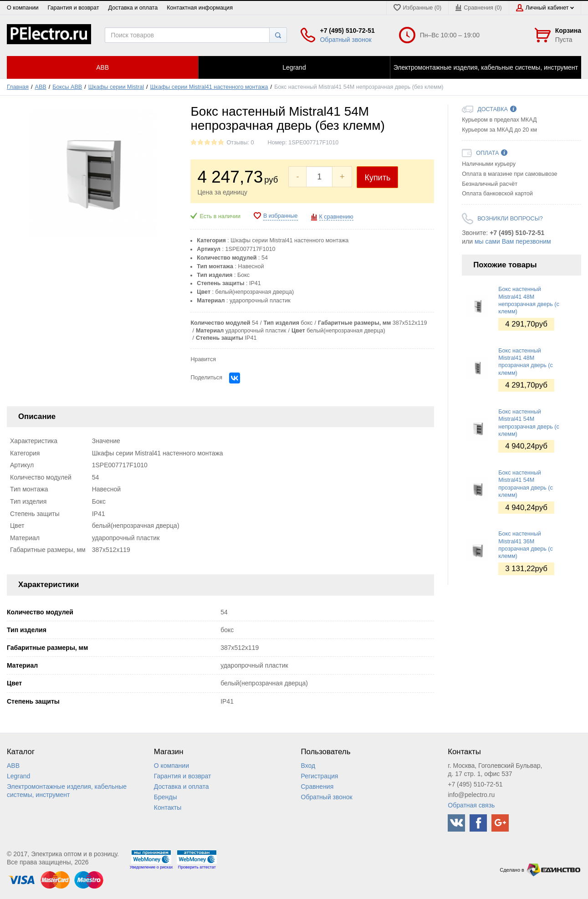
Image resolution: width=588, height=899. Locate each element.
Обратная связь (471, 805)
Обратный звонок (345, 40)
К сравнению (336, 217)
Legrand (18, 776)
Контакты (168, 807)
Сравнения (317, 787)
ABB (41, 87)
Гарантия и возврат (73, 8)
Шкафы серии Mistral (116, 87)
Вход (308, 766)
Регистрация (320, 776)
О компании (23, 8)
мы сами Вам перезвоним (513, 241)
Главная (18, 87)
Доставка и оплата (133, 8)
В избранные (281, 216)
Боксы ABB (67, 87)
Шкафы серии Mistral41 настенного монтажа (209, 87)
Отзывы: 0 (240, 143)
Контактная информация (200, 8)
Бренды (166, 797)
